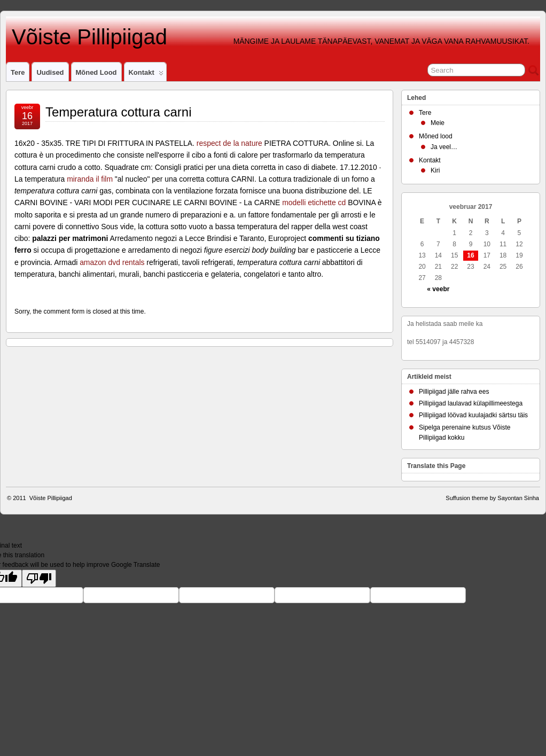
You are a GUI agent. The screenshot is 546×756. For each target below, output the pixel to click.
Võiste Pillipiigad (87, 37)
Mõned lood (96, 72)
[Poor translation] (39, 578)
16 (470, 255)
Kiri (435, 170)
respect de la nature (229, 143)
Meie (438, 123)
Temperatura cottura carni (118, 112)
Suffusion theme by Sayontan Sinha (492, 498)
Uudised (50, 72)
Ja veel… (444, 147)
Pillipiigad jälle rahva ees (454, 392)
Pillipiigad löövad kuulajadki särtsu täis (473, 415)
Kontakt (146, 75)
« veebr (438, 289)
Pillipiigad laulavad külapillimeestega (471, 403)
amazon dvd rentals (112, 262)
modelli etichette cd (314, 202)
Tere (18, 72)
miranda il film (90, 179)
